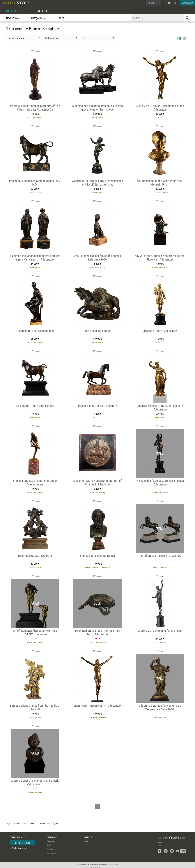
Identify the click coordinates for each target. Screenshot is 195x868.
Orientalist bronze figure (48, 822)
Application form (19, 847)
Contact (161, 844)
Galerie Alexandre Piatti (98, 716)
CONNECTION (187, 3)
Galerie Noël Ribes (35, 791)
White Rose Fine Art (34, 117)
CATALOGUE (13, 11)
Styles (49, 844)
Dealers (87, 840)
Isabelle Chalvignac (161, 566)
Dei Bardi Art (161, 117)
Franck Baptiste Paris (98, 267)
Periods (50, 847)
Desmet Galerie (98, 117)
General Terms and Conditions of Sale (104, 863)
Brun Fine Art (161, 641)
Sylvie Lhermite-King (97, 491)
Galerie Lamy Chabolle (161, 192)
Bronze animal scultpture (23, 822)
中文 (174, 3)
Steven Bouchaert (161, 716)
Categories (51, 840)
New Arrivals (13, 18)
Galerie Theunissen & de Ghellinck (97, 566)
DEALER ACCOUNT (18, 836)
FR (166, 3)
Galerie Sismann (98, 192)
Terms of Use (82, 863)
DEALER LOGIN (22, 841)
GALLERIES (42, 11)
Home (160, 841)
